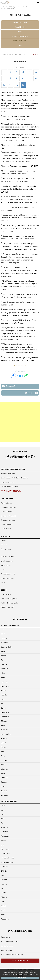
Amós (3, 756)
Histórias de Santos (8, 474)
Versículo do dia (20, 23)
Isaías (3, 725)
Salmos (4, 708)
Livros (20, 7)
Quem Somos (6, 594)
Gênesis (4, 630)
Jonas (3, 765)
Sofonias (4, 782)
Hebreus (4, 884)
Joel (2, 752)
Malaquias (5, 795)
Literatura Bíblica (7, 512)
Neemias (4, 695)
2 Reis (3, 678)
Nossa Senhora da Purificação (12, 955)
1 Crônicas (5, 682)
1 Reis (3, 673)
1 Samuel (4, 664)
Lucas (3, 814)
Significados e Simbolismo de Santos (14, 478)
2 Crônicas (5, 686)
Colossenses (6, 854)
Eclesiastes (5, 717)
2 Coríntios (5, 836)
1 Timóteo (4, 867)
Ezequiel (4, 739)
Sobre (4, 590)
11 (30, 79)
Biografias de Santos (8, 516)
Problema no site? (7, 607)
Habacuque (5, 778)
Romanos (4, 9)
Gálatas (4, 841)
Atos (3, 823)
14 (10, 85)
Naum (3, 773)
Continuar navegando (20, 978)
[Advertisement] (20, 422)
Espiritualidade (6, 503)
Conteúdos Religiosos (9, 599)
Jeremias (4, 730)
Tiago (3, 888)
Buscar (35, 54)
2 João (3, 906)
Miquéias (4, 769)
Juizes (3, 656)
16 (23, 85)
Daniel (3, 743)
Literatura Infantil (7, 524)
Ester (3, 699)
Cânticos (4, 721)
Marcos (4, 810)
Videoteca (5, 536)
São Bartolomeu (7, 946)
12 (36, 79)
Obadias (4, 760)
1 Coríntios (5, 832)
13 (4, 85)
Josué (3, 651)
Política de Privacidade (9, 603)
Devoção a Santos (8, 482)
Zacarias (4, 791)
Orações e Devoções (9, 507)
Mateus (4, 806)
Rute (3, 660)
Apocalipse (5, 919)
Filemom (4, 880)
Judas (3, 915)
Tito (2, 875)
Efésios (4, 845)
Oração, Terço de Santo (9, 487)
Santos (3, 541)
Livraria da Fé (7, 499)
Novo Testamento (28, 7)
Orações (4, 545)
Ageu (3, 786)
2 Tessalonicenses (8, 862)
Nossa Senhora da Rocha (10, 942)
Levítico (4, 638)
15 (17, 85)
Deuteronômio (6, 647)
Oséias (3, 747)
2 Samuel (4, 669)
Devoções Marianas (8, 520)
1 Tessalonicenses (7, 858)
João (3, 819)
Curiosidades (6, 549)
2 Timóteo (5, 871)
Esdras (3, 691)
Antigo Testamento (20, 36)
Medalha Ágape (7, 950)
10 (23, 79)
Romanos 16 (11, 9)
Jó (2, 704)
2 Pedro (4, 897)
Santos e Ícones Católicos (13, 469)
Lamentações (6, 734)
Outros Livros (6, 529)
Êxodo (3, 634)
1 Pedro (4, 893)
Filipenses (5, 849)
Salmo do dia (20, 27)
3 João (3, 910)
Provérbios (5, 712)
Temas (20, 45)
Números (4, 643)
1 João (3, 902)
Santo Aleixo (6, 937)
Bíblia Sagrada (13, 7)
